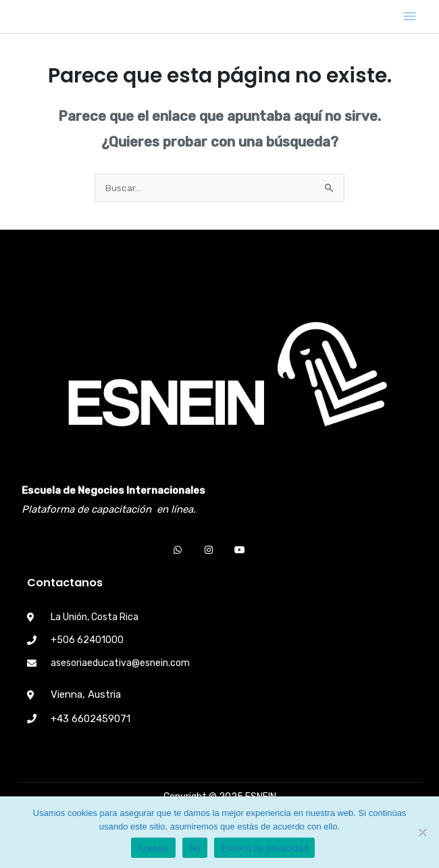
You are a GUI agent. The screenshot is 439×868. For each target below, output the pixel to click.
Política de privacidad (264, 848)
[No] (422, 832)
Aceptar (154, 848)
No (195, 848)
